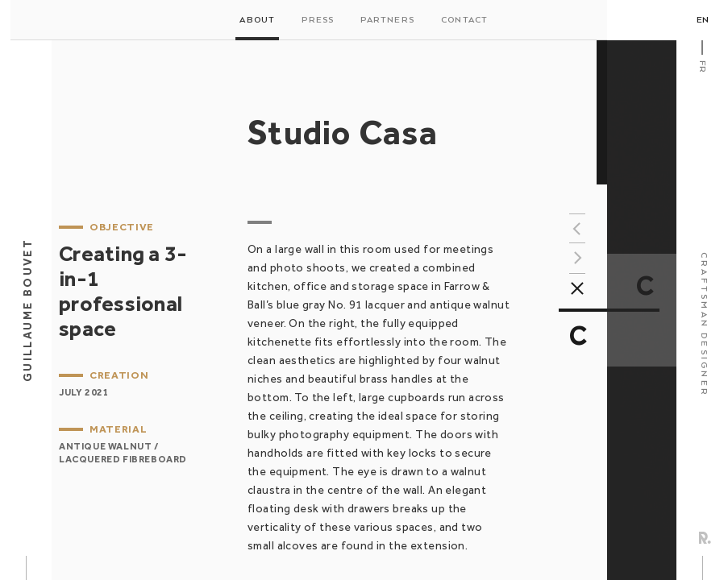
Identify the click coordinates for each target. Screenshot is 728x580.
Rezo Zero (705, 538)
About (257, 20)
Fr (702, 66)
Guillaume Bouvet (27, 310)
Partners (387, 20)
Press (318, 20)
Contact (464, 20)
